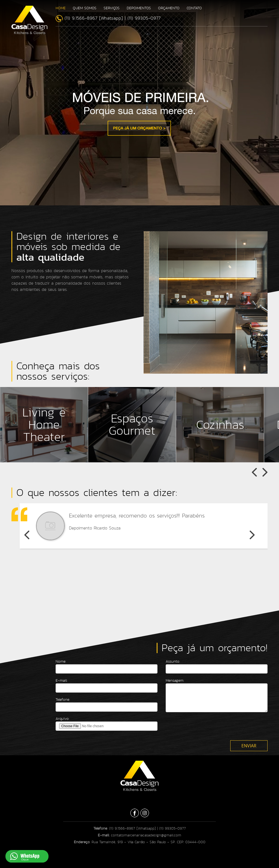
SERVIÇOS (112, 8)
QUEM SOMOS (85, 8)
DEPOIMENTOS (139, 8)
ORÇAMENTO (169, 8)
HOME (61, 8)
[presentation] (207, 727)
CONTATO (194, 8)
